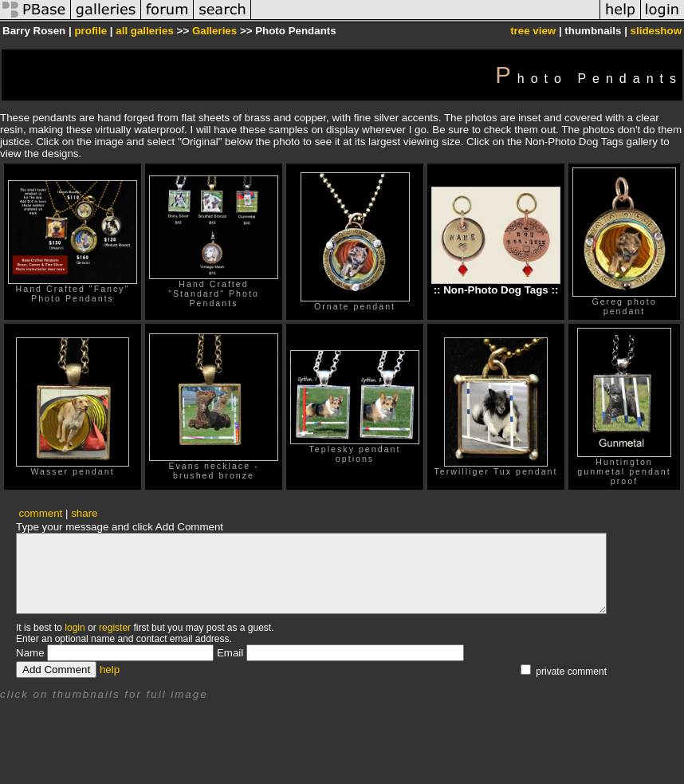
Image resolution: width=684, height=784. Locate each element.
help (110, 670)
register (115, 628)
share (84, 513)
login (75, 628)
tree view (533, 31)
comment (40, 513)
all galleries (145, 31)
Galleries (214, 31)
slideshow (656, 31)
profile (90, 31)
